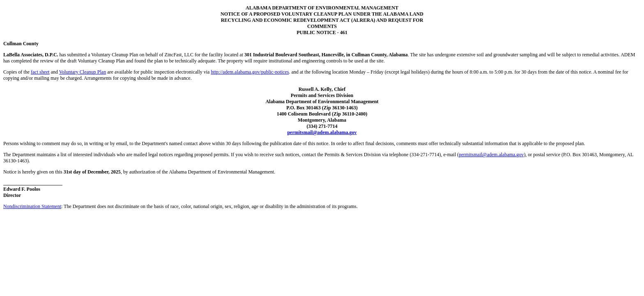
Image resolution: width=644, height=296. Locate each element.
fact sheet (40, 72)
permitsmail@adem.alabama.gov (322, 132)
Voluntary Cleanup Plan (83, 72)
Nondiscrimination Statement (32, 206)
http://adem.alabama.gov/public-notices (250, 72)
